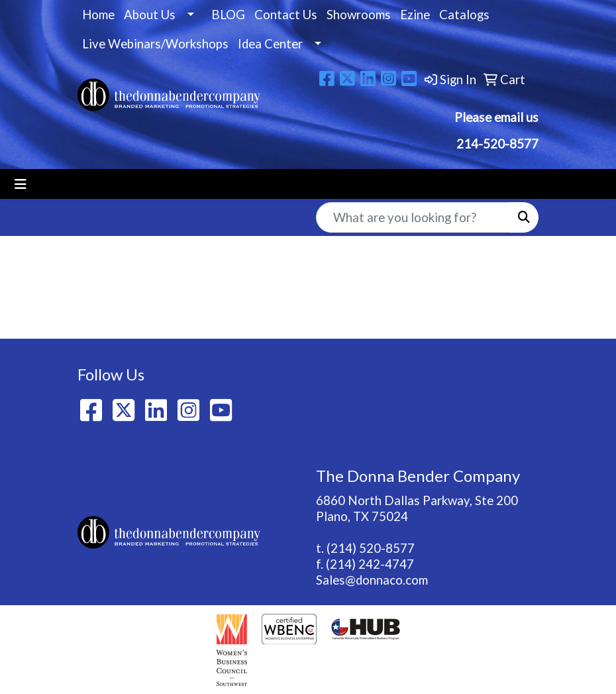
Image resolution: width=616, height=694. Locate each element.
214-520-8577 (496, 144)
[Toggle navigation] (21, 184)
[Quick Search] (413, 217)
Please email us (496, 117)
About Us (150, 15)
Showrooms (359, 15)
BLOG (228, 15)
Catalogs (464, 15)
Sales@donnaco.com (372, 580)
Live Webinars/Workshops (155, 44)
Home (98, 15)
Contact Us (286, 15)
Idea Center (270, 44)
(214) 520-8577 (371, 548)
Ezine (415, 15)
